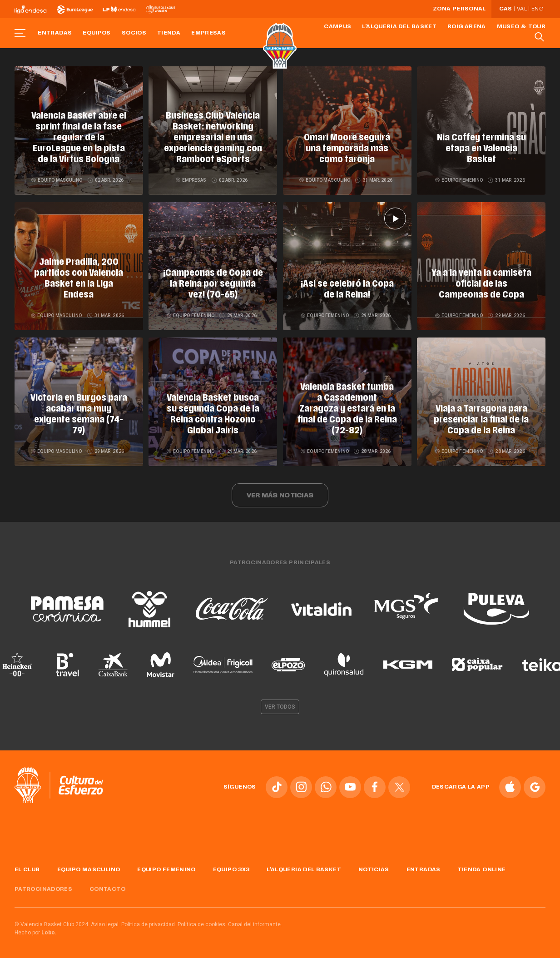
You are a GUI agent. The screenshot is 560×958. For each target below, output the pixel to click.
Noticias (374, 868)
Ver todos (280, 705)
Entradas (55, 33)
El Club (27, 868)
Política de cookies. (202, 923)
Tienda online (482, 868)
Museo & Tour (521, 27)
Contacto (107, 888)
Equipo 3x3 (231, 868)
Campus (337, 27)
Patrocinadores (43, 888)
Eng (537, 9)
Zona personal (459, 9)
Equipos (97, 33)
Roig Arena (467, 27)
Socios (134, 33)
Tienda (169, 33)
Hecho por (36, 931)
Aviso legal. (105, 923)
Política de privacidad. (149, 923)
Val (522, 9)
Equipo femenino (460, 180)
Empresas (208, 33)
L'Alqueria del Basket (399, 27)
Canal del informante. (255, 923)
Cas (506, 9)
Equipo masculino (57, 180)
